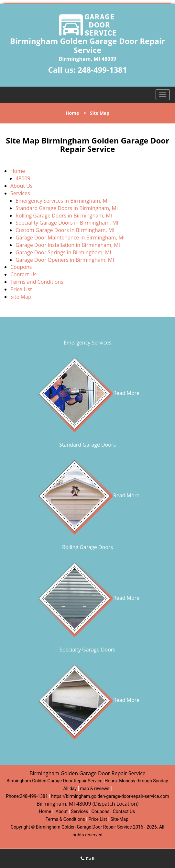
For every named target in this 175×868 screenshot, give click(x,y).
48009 (23, 178)
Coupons (21, 267)
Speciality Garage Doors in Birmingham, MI (67, 223)
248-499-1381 (102, 70)
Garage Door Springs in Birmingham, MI (63, 252)
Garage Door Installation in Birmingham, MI (68, 245)
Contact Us (23, 274)
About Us (22, 186)
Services (20, 193)
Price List (21, 289)
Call (88, 858)
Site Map (21, 297)
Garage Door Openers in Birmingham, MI (65, 260)
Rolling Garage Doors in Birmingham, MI (64, 216)
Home (72, 113)
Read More (87, 393)
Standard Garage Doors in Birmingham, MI (67, 208)
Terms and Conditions (37, 282)
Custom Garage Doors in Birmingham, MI (65, 230)
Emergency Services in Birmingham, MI (62, 201)
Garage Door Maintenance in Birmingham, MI (70, 238)
